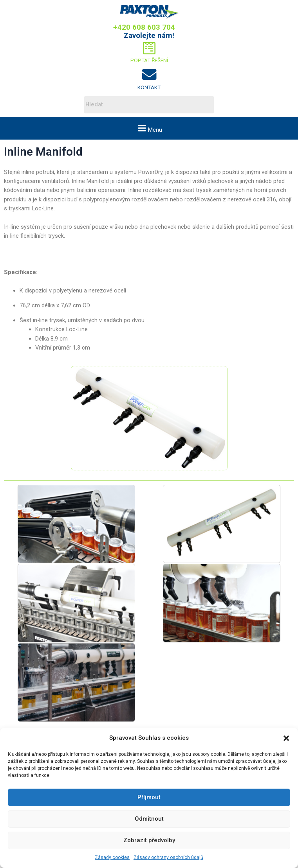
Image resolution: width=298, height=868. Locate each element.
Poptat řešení (149, 60)
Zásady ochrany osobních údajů (168, 857)
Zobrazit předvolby (149, 840)
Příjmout (149, 797)
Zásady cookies (112, 857)
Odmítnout (149, 819)
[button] (286, 738)
